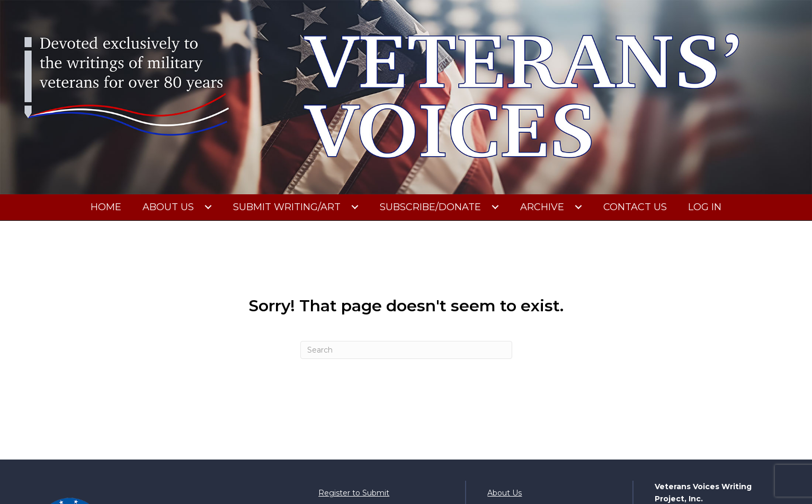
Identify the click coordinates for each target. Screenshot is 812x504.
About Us (505, 493)
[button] (208, 207)
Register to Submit (354, 493)
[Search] (406, 350)
